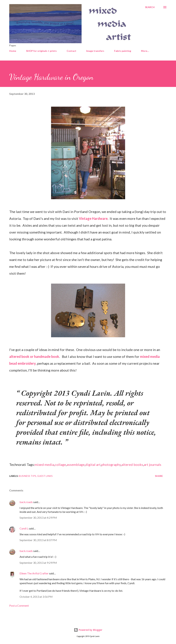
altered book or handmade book (34, 356)
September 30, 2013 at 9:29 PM (38, 563)
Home (13, 51)
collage (60, 464)
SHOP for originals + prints (41, 51)
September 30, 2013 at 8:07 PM (38, 540)
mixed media (44, 464)
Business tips (28, 476)
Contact (71, 51)
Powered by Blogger (88, 630)
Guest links (45, 476)
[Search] (150, 7)
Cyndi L (24, 528)
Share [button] (159, 476)
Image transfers (95, 51)
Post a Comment (19, 606)
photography (111, 464)
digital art (93, 464)
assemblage (76, 464)
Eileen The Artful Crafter (34, 573)
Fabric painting (123, 51)
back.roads (26, 502)
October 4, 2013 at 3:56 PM (36, 597)
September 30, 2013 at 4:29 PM (38, 518)
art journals (153, 464)
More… (145, 51)
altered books (132, 464)
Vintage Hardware (93, 218)
